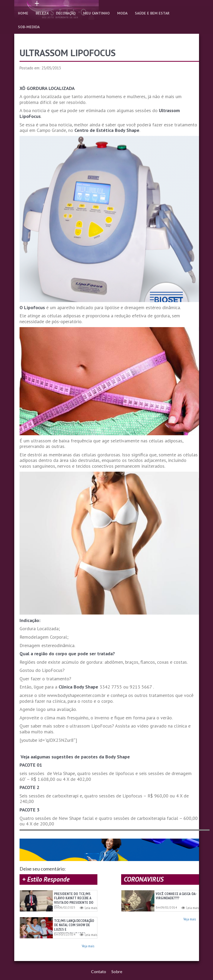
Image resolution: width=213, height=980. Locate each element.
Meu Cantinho (96, 13)
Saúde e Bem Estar (152, 13)
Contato (99, 973)
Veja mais (88, 947)
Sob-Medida (29, 27)
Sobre (117, 973)
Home (23, 13)
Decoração (66, 13)
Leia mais (88, 908)
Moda (122, 13)
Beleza (42, 13)
